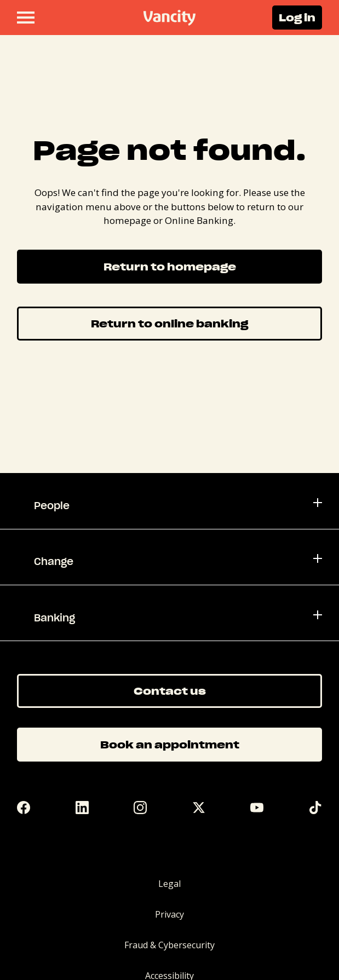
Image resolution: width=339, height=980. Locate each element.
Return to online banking (169, 323)
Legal (169, 884)
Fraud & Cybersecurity (169, 945)
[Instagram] (140, 808)
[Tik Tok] (315, 808)
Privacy (169, 914)
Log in (297, 17)
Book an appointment (170, 744)
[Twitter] (199, 808)
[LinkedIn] (82, 808)
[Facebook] (24, 808)
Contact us (170, 691)
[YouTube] (257, 808)
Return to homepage (170, 266)
